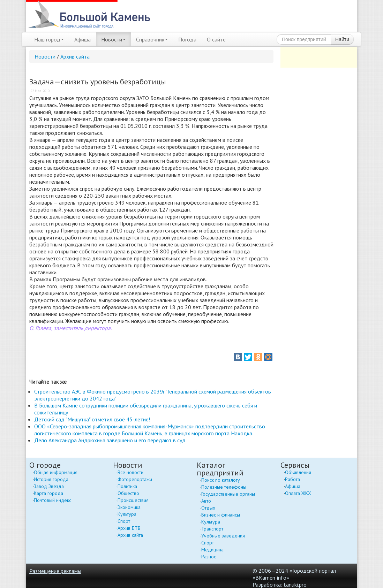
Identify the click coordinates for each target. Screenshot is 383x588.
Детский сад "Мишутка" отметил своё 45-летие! (92, 419)
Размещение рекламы (55, 571)
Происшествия (133, 500)
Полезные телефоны (224, 487)
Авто (206, 501)
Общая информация (56, 472)
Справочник (152, 39)
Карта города (48, 493)
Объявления (298, 472)
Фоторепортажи (135, 479)
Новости (113, 39)
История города (51, 479)
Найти (342, 39)
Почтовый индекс (52, 500)
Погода (187, 39)
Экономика (129, 507)
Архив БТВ (129, 528)
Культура (127, 514)
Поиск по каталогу (221, 480)
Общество (128, 493)
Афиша (82, 39)
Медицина (212, 550)
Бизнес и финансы (221, 515)
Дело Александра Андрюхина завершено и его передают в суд (110, 440)
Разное (209, 557)
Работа (292, 479)
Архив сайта (75, 56)
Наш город (49, 39)
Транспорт (212, 529)
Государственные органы (228, 494)
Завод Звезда (49, 486)
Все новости (130, 472)
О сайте (216, 39)
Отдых (208, 508)
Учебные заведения (223, 536)
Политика (127, 486)
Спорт (124, 521)
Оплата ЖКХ (298, 493)
